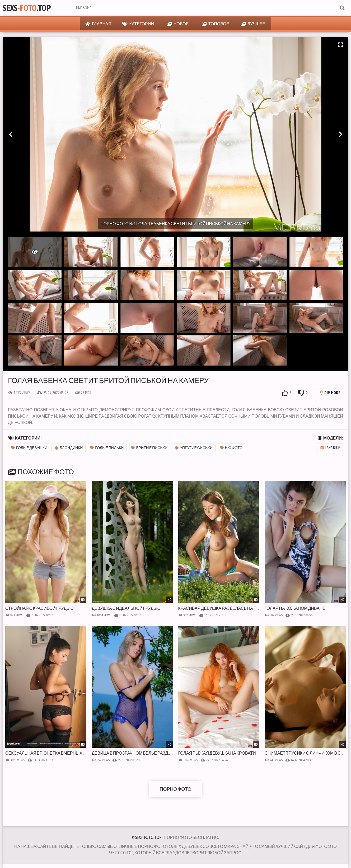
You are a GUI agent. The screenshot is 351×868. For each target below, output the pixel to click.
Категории (138, 24)
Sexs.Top (27, 8)
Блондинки (69, 448)
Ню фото (231, 448)
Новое (178, 24)
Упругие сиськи (194, 448)
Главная (98, 24)
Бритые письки (149, 448)
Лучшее (253, 24)
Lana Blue (330, 448)
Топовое (216, 24)
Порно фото (176, 789)
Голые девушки (29, 448)
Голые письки (107, 448)
